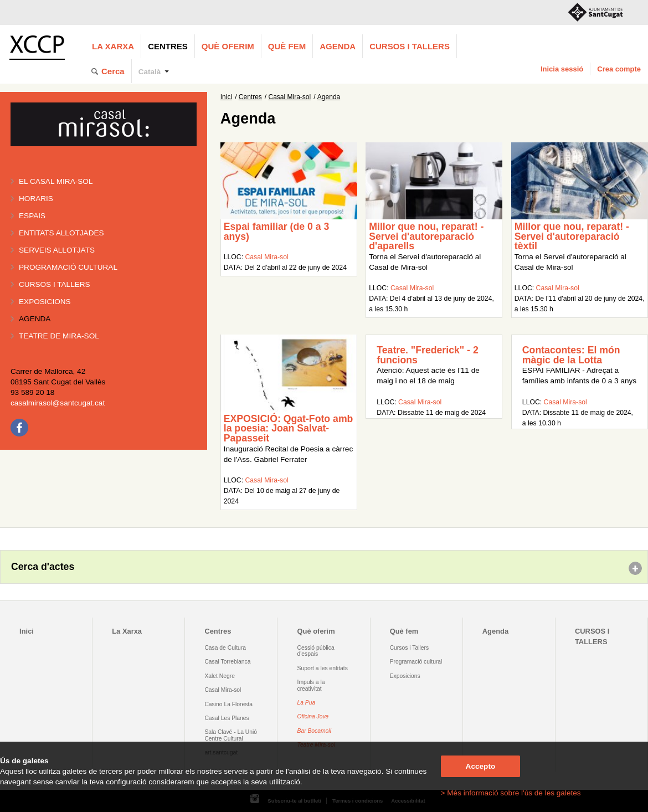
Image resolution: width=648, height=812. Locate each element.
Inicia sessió (562, 69)
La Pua (307, 703)
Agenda (338, 46)
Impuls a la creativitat (311, 685)
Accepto (481, 766)
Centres (168, 46)
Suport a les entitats (323, 668)
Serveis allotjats (57, 250)
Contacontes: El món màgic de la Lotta (571, 355)
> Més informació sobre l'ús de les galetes (511, 793)
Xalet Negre (220, 676)
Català (150, 72)
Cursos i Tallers (409, 648)
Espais (32, 216)
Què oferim (228, 46)
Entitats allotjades (61, 233)
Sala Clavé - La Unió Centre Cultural (231, 735)
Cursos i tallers (55, 284)
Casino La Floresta (228, 704)
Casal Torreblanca (227, 662)
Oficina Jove (313, 716)
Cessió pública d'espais (316, 651)
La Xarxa (113, 46)
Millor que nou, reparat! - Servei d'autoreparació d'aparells (426, 236)
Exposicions (45, 302)
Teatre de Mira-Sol (59, 336)
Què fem (287, 46)
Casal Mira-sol (290, 97)
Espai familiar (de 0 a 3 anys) (277, 232)
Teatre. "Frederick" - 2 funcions (427, 355)
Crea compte (619, 69)
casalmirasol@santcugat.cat (58, 403)
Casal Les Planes (227, 718)
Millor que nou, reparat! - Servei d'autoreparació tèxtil (572, 236)
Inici (226, 97)
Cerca (113, 71)
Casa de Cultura (225, 648)
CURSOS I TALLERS (410, 46)
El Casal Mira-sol (56, 181)
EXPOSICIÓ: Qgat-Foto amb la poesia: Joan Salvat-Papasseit (289, 428)
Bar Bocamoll (314, 731)
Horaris (36, 199)
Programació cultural (68, 267)
